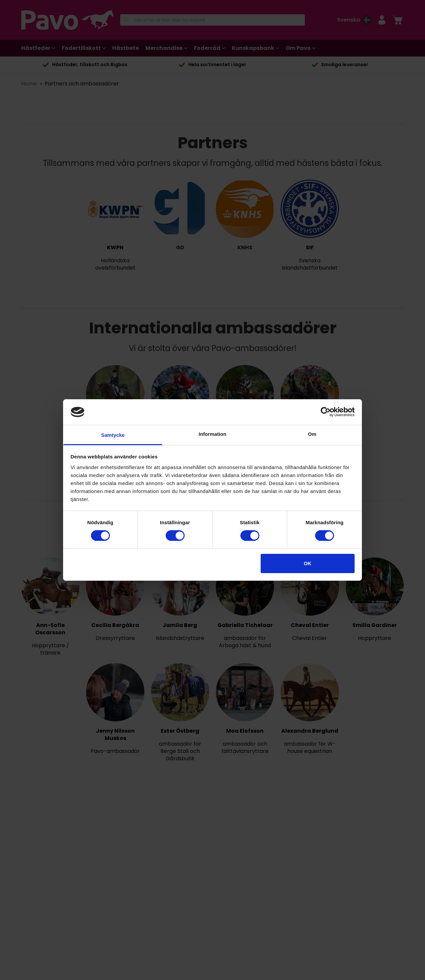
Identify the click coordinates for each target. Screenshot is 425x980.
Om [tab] (312, 434)
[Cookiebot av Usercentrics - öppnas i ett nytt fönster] (326, 412)
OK (308, 563)
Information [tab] (212, 434)
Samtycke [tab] (113, 435)
